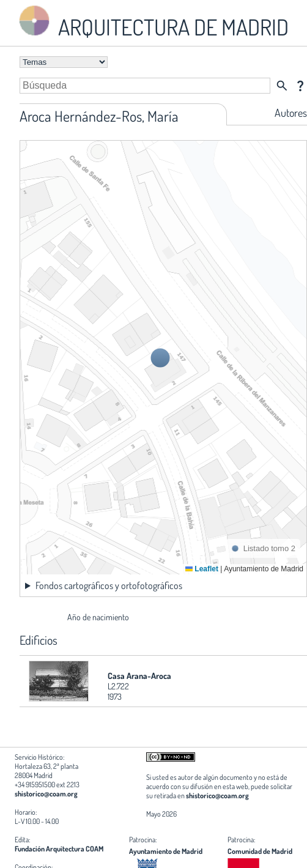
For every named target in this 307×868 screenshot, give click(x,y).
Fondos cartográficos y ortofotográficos (109, 585)
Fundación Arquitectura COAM (59, 849)
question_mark (300, 86)
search (282, 86)
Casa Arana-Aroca (139, 676)
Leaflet (202, 569)
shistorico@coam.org (46, 794)
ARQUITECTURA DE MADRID (152, 22)
